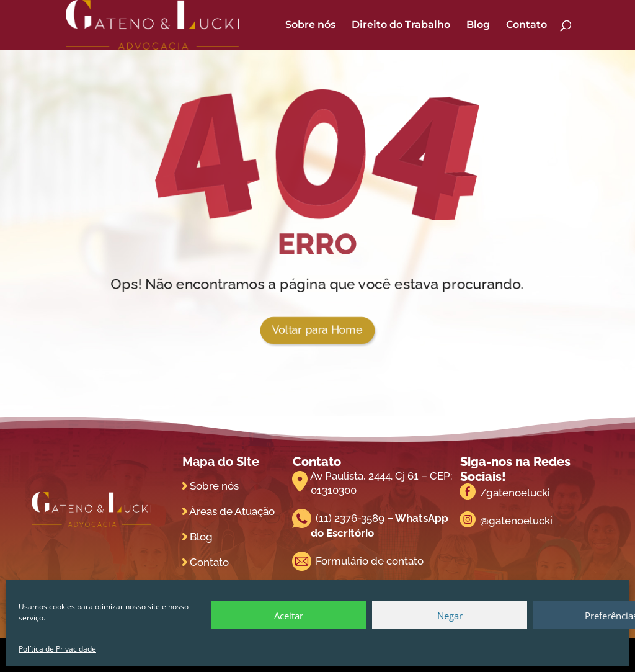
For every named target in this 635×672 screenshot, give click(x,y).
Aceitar (289, 616)
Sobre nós (310, 25)
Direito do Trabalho (401, 25)
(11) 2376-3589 (350, 518)
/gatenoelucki (515, 493)
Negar (450, 616)
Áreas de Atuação (232, 511)
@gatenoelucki (516, 521)
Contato (526, 25)
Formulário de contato (370, 561)
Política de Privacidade (57, 649)
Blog (478, 25)
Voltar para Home (317, 330)
